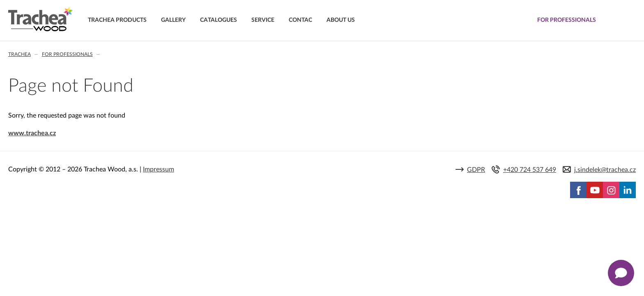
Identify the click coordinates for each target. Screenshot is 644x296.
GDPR (476, 170)
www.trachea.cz (32, 133)
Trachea (20, 54)
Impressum (159, 169)
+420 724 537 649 (530, 170)
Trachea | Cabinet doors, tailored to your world (40, 19)
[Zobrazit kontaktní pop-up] (621, 273)
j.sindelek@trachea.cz (605, 170)
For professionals (67, 54)
